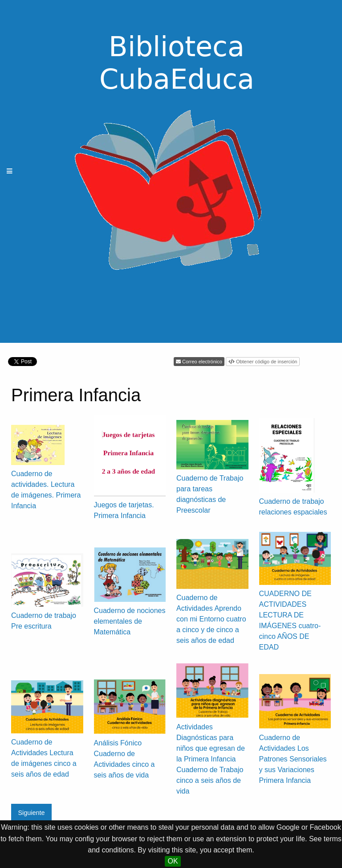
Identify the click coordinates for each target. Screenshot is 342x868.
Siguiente (31, 813)
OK (173, 861)
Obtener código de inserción (267, 362)
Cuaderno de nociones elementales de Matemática (130, 621)
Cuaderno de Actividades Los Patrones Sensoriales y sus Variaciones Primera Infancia (293, 759)
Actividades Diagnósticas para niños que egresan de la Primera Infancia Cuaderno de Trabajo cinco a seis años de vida (211, 759)
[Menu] (10, 171)
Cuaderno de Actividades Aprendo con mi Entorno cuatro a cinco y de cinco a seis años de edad (211, 619)
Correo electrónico (202, 362)
